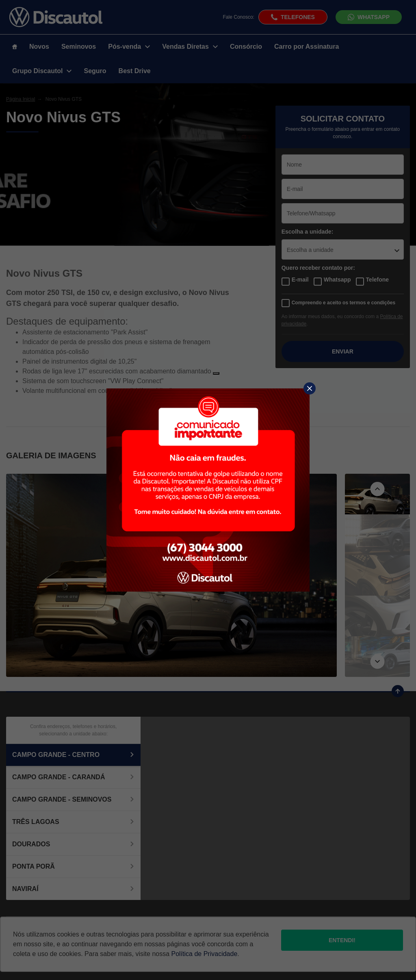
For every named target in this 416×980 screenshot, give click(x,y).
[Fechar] (310, 388)
